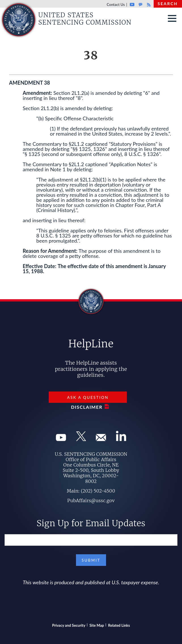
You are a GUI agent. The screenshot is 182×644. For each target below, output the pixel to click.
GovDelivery (140, 5)
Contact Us (116, 5)
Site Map (97, 625)
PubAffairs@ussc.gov (91, 500)
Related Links (119, 625)
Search (168, 4)
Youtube (132, 5)
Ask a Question (88, 397)
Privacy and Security (69, 625)
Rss (148, 5)
